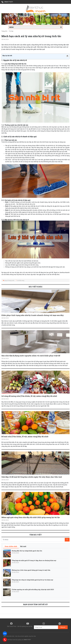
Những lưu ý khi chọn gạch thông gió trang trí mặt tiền (31, 570)
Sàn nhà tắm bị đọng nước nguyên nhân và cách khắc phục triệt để (31, 356)
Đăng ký (63, 627)
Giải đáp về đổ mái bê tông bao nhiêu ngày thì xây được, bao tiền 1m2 (32, 477)
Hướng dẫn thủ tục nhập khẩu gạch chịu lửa (27, 551)
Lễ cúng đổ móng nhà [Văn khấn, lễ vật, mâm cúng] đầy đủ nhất (29, 396)
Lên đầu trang (20, 281)
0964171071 (7, 2)
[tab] (11, 546)
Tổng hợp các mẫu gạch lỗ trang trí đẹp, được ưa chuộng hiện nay (34, 560)
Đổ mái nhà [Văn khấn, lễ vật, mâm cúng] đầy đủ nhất (25, 437)
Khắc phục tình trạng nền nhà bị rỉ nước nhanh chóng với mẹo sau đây (33, 315)
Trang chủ (4, 31)
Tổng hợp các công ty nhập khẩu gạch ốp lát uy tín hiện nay (32, 580)
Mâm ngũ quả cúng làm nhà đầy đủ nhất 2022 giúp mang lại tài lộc (31, 517)
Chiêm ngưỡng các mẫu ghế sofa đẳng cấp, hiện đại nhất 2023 (33, 589)
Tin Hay (11, 31)
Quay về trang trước (9, 281)
